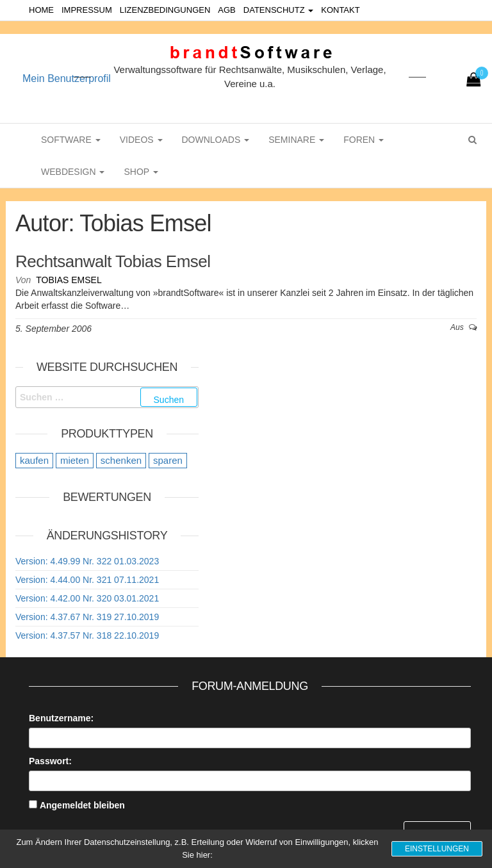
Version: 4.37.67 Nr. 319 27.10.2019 (87, 617)
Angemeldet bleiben (82, 805)
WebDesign (73, 172)
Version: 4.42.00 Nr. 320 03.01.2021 (87, 598)
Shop (141, 172)
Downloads (216, 140)
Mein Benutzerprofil (67, 78)
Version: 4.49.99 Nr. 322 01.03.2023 (87, 561)
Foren (364, 140)
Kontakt (340, 10)
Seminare (296, 140)
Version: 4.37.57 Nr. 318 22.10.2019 (87, 635)
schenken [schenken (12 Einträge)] (121, 460)
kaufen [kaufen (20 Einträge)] (34, 460)
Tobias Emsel (69, 280)
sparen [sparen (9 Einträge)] (168, 460)
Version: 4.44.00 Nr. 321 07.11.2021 (87, 580)
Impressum (87, 10)
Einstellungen (437, 849)
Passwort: (50, 761)
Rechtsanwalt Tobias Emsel (113, 261)
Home (41, 10)
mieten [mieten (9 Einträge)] (75, 460)
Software (71, 140)
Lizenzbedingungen (165, 10)
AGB (226, 10)
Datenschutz (278, 10)
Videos (141, 140)
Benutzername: (61, 718)
